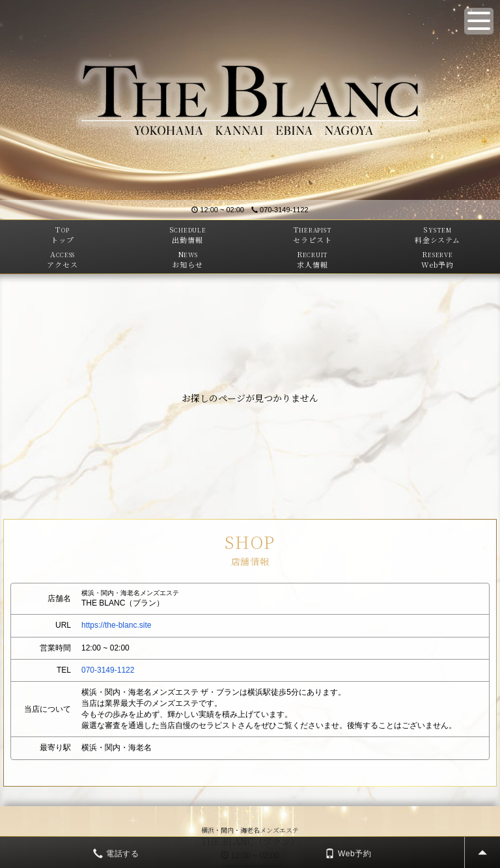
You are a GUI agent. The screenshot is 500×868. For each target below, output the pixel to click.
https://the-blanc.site (116, 625)
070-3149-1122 (280, 210)
